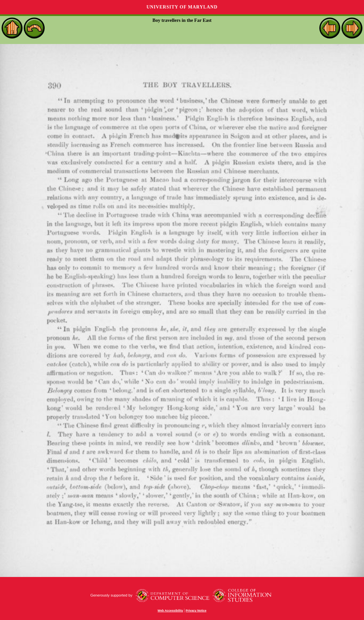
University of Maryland (182, 7)
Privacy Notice (196, 611)
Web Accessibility (170, 611)
